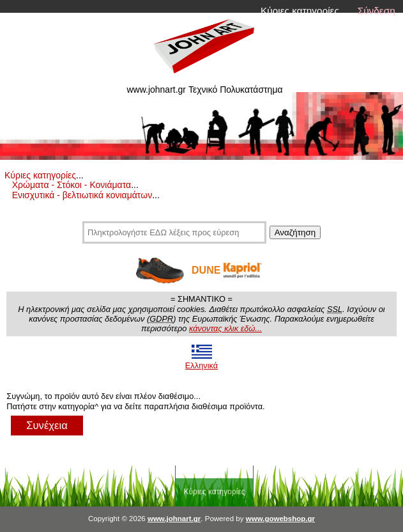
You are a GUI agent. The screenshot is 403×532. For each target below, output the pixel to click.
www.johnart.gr (174, 519)
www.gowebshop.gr (280, 519)
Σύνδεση (376, 11)
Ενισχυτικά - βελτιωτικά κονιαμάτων (82, 195)
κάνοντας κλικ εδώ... (225, 328)
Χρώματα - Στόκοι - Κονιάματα (72, 185)
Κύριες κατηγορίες (300, 11)
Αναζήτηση (295, 232)
